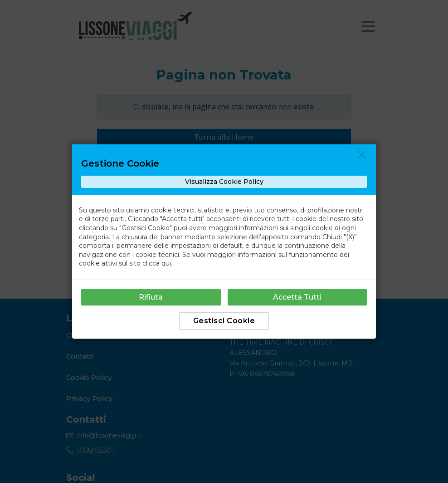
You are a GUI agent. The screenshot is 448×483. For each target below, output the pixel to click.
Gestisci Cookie (224, 321)
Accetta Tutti (297, 297)
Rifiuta (151, 297)
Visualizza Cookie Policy (224, 182)
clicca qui (157, 263)
